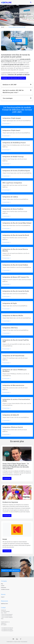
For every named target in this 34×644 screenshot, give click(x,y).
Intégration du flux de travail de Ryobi (17, 294)
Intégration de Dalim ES (17, 418)
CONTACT (3, 608)
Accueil (3, 27)
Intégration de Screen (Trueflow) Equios (17, 173)
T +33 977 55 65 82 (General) (7, 614)
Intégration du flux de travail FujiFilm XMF (17, 344)
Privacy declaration (24, 642)
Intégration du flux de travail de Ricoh (17, 239)
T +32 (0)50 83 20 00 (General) (7, 628)
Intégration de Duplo (17, 306)
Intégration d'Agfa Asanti (17, 133)
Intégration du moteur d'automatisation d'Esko (17, 404)
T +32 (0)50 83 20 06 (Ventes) (7, 629)
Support (3, 597)
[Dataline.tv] (13, 639)
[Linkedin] (17, 639)
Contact (3, 586)
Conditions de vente (5, 589)
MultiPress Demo (5, 604)
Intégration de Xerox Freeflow (17, 213)
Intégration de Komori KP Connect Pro (17, 281)
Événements (4, 588)
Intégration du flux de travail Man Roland (17, 226)
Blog (2, 584)
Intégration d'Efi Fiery (17, 330)
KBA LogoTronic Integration (17, 186)
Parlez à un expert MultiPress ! (11, 570)
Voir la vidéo (17, 41)
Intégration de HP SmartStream (17, 359)
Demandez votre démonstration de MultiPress (14, 78)
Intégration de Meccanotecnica (17, 389)
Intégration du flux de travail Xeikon (17, 268)
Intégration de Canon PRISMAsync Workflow (17, 374)
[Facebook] (21, 639)
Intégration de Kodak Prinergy (17, 160)
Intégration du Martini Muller (17, 318)
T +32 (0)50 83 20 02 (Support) (7, 631)
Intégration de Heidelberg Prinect (17, 146)
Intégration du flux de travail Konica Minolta (17, 254)
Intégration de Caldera (17, 200)
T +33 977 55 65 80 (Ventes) (7, 616)
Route (2, 619)
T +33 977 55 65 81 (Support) (7, 617)
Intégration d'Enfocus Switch (17, 431)
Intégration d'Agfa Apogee (17, 121)
